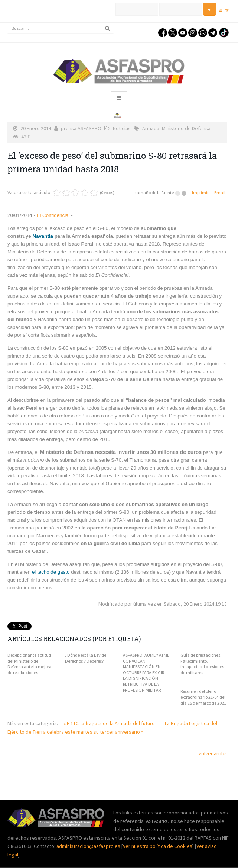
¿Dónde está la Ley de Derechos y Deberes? (86, 658)
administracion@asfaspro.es (89, 846)
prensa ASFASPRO (81, 128)
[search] (61, 28)
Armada (151, 128)
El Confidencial (53, 215)
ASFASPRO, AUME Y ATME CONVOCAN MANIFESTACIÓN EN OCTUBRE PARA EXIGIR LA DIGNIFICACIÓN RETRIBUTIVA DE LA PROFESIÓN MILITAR (146, 672)
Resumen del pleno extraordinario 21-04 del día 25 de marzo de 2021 (203, 697)
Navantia (43, 236)
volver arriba (213, 753)
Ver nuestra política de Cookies (158, 846)
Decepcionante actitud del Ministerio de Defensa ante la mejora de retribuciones (30, 664)
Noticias (122, 128)
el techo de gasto (51, 572)
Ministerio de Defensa (186, 128)
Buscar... (8, 23)
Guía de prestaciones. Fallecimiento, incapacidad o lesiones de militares (202, 664)
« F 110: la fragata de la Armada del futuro (110, 723)
